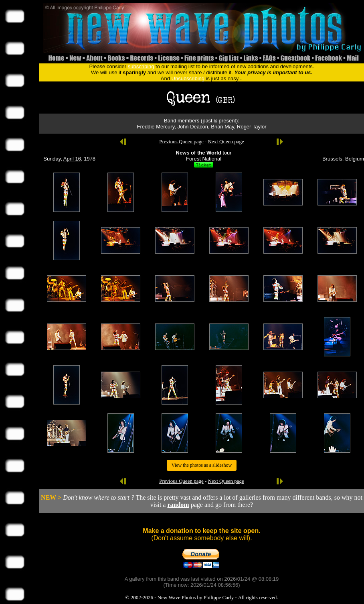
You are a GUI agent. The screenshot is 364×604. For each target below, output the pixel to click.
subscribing (141, 66)
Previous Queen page (181, 141)
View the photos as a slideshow (202, 465)
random (178, 505)
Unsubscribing (188, 78)
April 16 (72, 159)
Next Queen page (226, 141)
